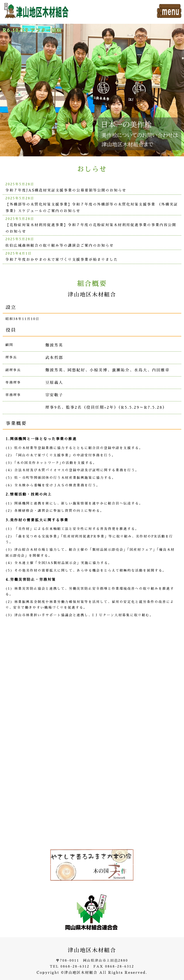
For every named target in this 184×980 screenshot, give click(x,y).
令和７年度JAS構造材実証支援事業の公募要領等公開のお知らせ (66, 190)
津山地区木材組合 (92, 950)
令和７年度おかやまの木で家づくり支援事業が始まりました (62, 260)
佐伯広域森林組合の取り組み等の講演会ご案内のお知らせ (60, 245)
